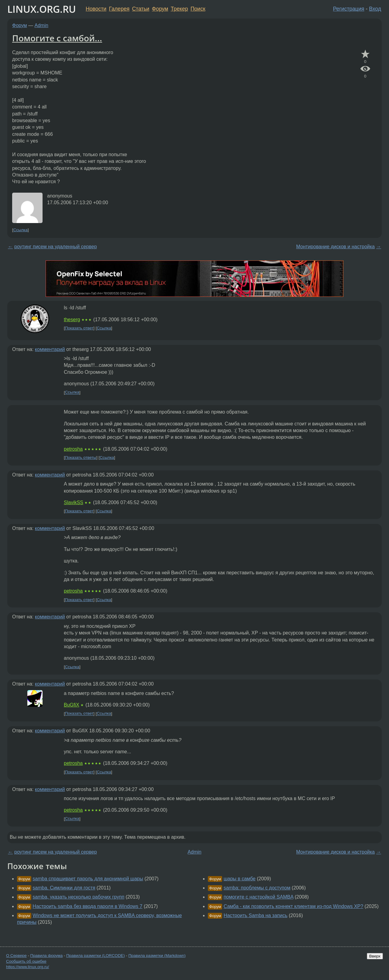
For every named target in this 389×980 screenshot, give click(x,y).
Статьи (141, 9)
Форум (160, 9)
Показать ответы (81, 457)
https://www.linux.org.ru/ (28, 967)
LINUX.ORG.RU (42, 9)
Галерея (119, 9)
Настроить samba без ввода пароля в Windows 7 (87, 906)
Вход (375, 9)
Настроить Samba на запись (256, 915)
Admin (41, 25)
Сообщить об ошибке (26, 961)
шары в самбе (240, 879)
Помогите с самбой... (57, 38)
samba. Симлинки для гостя (64, 888)
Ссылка (21, 230)
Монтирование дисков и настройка (336, 247)
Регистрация (349, 9)
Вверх (375, 956)
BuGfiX (72, 705)
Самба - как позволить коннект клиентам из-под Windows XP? (294, 906)
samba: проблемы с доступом (257, 888)
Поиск (198, 9)
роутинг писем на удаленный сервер (56, 247)
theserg (72, 320)
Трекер (179, 9)
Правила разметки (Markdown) (157, 956)
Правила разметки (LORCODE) (96, 956)
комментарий (50, 349)
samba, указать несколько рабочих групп (78, 897)
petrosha (73, 449)
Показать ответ (79, 328)
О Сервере (16, 956)
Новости (96, 9)
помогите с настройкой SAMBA (259, 897)
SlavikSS (74, 502)
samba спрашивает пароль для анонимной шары (88, 879)
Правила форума (47, 956)
